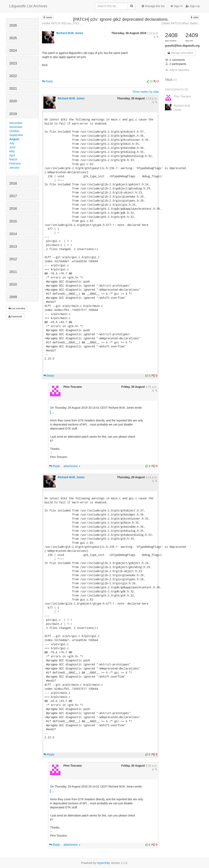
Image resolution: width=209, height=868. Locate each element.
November (16, 127)
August (14, 139)
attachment (72, 466)
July (12, 143)
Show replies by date (146, 92)
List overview (17, 308)
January (14, 168)
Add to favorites (177, 70)
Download (15, 317)
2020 (13, 101)
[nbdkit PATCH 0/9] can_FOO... (62, 23)
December (16, 123)
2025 (13, 38)
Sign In (177, 6)
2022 (13, 76)
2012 (13, 259)
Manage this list (153, 6)
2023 (13, 63)
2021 (13, 89)
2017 (13, 196)
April (12, 155)
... (53, 412)
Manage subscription (180, 53)
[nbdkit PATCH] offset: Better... (181, 23)
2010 (13, 284)
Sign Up (193, 6)
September (16, 135)
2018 (13, 183)
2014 (13, 234)
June (12, 147)
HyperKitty (104, 863)
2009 (13, 297)
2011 (13, 272)
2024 (13, 51)
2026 (13, 25)
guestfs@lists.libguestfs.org (182, 46)
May (12, 151)
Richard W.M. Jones (70, 33)
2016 (13, 209)
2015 (13, 221)
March (13, 159)
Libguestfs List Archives (28, 6)
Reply (47, 81)
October (14, 131)
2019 (13, 114)
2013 (13, 247)
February (15, 163)
